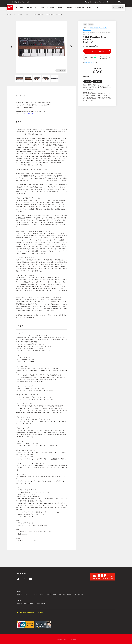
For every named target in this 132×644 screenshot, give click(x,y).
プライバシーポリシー (39, 594)
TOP (8, 14)
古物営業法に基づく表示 (70, 594)
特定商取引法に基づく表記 (54, 594)
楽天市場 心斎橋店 (40, 604)
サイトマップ (27, 594)
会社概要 (19, 594)
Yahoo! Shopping (29, 604)
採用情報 (81, 594)
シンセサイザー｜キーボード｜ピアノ (22, 14)
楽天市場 (19, 604)
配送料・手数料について (90, 62)
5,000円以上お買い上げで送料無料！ (20, 2)
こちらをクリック (28, 114)
